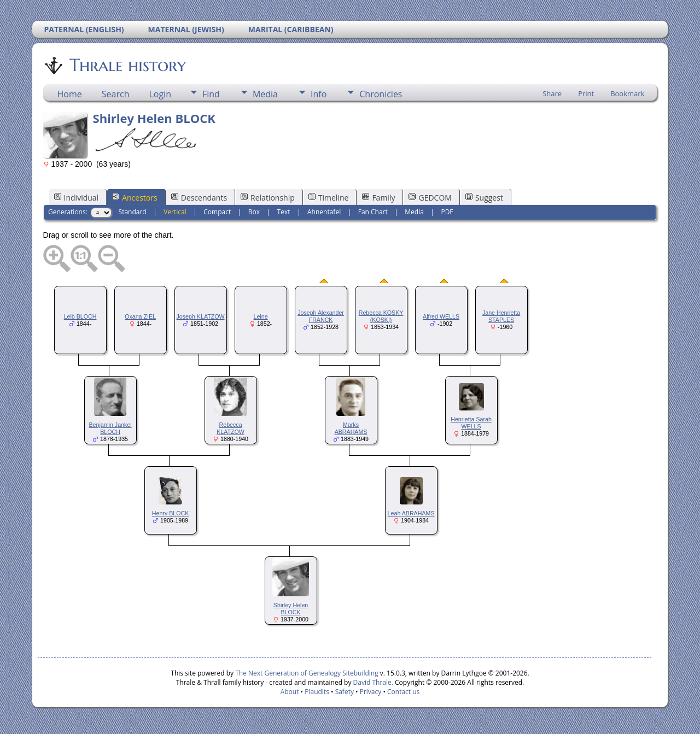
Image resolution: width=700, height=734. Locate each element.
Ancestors (135, 198)
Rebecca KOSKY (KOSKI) (381, 316)
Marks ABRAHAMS (351, 428)
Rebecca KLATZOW (231, 428)
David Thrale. (372, 682)
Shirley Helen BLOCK (291, 609)
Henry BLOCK (171, 513)
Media (265, 94)
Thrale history (127, 65)
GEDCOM (430, 198)
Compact (217, 212)
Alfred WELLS (441, 316)
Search (116, 94)
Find (211, 94)
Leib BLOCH (80, 316)
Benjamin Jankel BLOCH (110, 428)
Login (160, 94)
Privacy (371, 692)
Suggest (484, 198)
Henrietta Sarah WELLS (471, 423)
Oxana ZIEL (140, 316)
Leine (261, 316)
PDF (447, 212)
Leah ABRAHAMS (411, 513)
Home (70, 94)
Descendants (199, 198)
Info (319, 94)
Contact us (403, 692)
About (290, 692)
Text (284, 212)
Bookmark (627, 93)
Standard (133, 212)
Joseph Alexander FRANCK (321, 316)
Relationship (268, 198)
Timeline (329, 198)
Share (552, 93)
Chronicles (381, 94)
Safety (345, 692)
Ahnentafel (324, 212)
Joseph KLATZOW (201, 316)
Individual (77, 198)
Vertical (175, 212)
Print (586, 93)
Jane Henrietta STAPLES (501, 316)
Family (378, 198)
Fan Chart (373, 212)
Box (254, 212)
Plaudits (317, 692)
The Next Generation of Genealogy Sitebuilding (307, 673)
